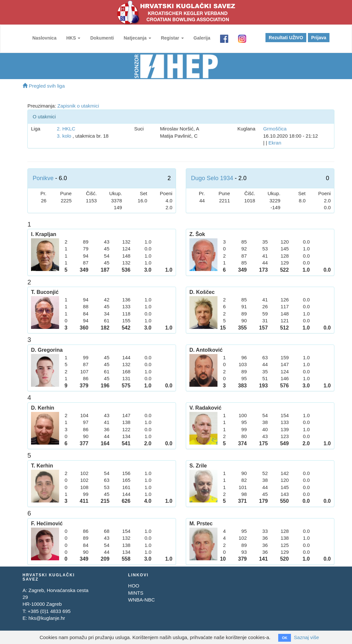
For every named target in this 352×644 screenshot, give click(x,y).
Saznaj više (306, 637)
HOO (134, 586)
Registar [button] (172, 38)
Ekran (275, 143)
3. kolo (64, 136)
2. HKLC (66, 129)
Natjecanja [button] (137, 38)
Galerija (202, 38)
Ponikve (43, 178)
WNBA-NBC (141, 600)
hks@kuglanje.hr (47, 618)
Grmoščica (275, 129)
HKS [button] (73, 38)
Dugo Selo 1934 (212, 178)
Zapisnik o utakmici (78, 106)
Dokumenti (102, 38)
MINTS (136, 593)
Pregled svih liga (44, 86)
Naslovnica (44, 38)
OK (285, 638)
